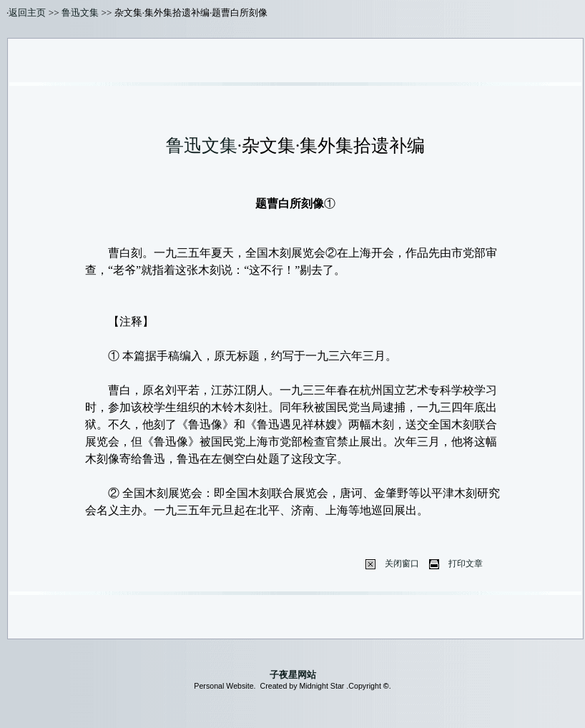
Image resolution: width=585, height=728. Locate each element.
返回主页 (27, 13)
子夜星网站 (293, 675)
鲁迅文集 (80, 13)
